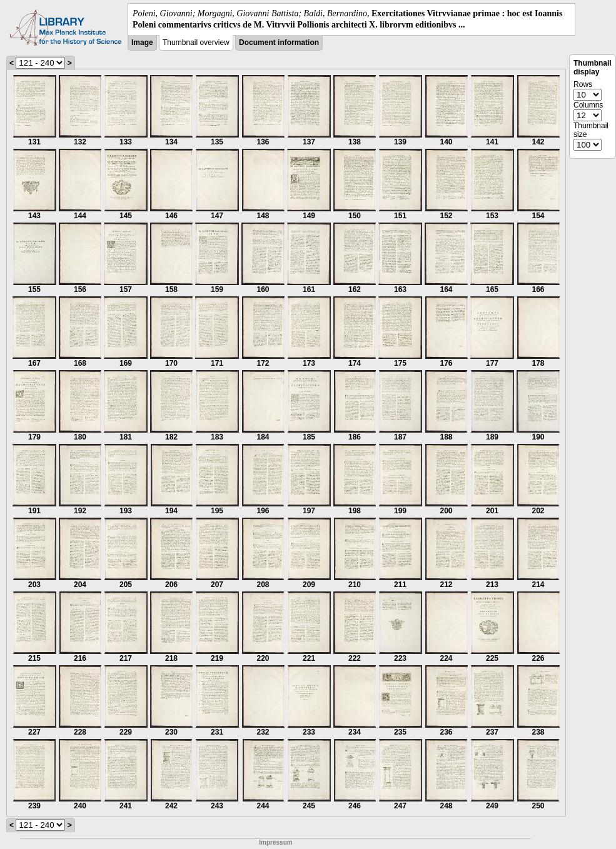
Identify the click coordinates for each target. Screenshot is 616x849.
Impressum (275, 842)
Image (142, 43)
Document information (279, 43)
